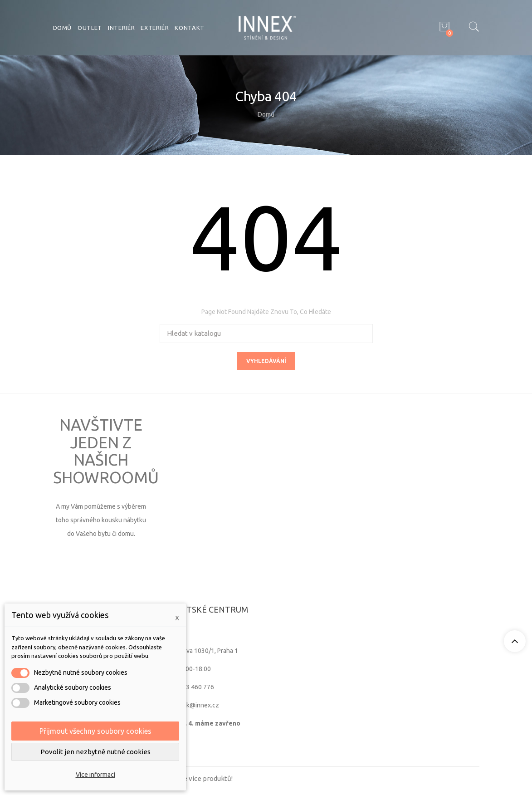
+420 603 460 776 (188, 687)
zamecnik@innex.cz (191, 705)
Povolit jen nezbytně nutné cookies (95, 752)
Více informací (95, 775)
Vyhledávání (266, 361)
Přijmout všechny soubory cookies (95, 731)
